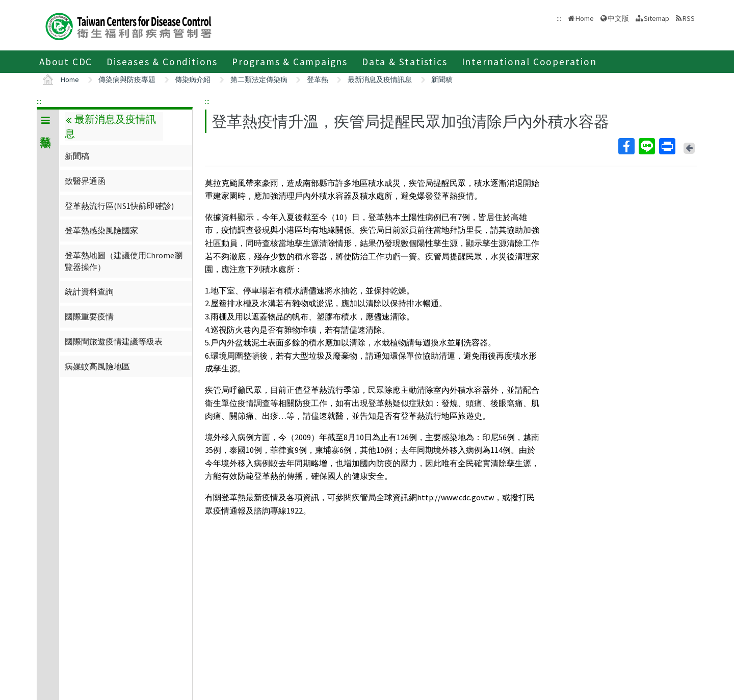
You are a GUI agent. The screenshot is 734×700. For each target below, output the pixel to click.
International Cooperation (529, 62)
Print (667, 146)
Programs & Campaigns (290, 62)
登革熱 (318, 79)
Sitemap (657, 18)
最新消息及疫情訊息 (380, 79)
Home (585, 18)
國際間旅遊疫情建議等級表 (114, 341)
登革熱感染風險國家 (101, 230)
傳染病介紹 (193, 79)
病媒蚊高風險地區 (97, 366)
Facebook (626, 146)
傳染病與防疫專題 (127, 79)
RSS (689, 18)
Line (646, 146)
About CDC (66, 62)
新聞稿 (442, 79)
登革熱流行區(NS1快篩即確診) (119, 206)
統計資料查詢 (89, 291)
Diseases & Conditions (162, 62)
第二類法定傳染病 (259, 79)
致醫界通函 (85, 181)
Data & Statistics (405, 62)
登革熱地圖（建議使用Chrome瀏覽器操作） (124, 261)
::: (39, 101)
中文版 (618, 18)
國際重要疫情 (89, 316)
